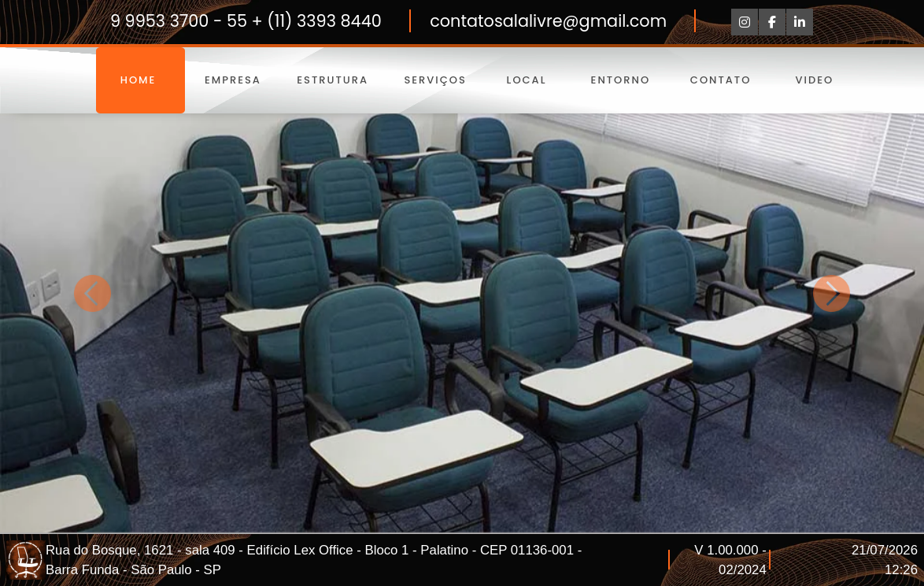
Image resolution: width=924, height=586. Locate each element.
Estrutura (333, 80)
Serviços (433, 80)
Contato (720, 80)
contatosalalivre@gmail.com (548, 21)
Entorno (620, 80)
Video (815, 80)
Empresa (233, 80)
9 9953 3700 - (168, 21)
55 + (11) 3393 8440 (304, 21)
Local (527, 80)
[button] (92, 293)
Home (140, 80)
